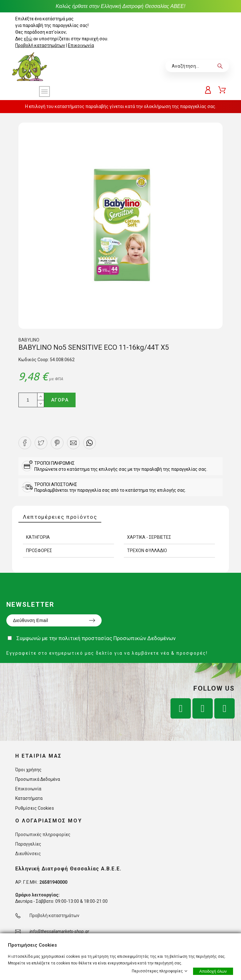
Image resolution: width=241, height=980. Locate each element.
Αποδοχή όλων (213, 971)
